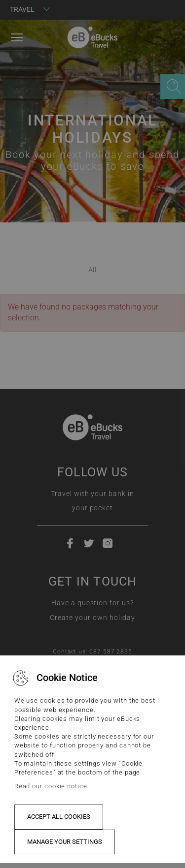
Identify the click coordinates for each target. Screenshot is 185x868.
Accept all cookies (59, 817)
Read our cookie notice (51, 786)
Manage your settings (65, 842)
